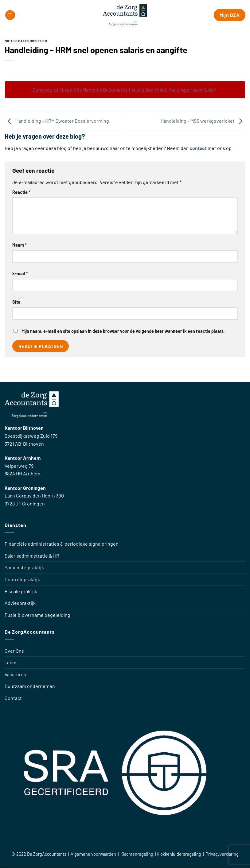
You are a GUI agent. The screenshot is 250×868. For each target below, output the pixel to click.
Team (10, 662)
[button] (10, 15)
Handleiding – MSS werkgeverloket (203, 121)
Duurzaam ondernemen (30, 686)
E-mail (20, 273)
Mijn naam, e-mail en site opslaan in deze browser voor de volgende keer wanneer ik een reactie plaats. (123, 331)
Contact (13, 698)
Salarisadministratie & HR (32, 556)
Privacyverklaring (222, 854)
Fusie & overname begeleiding (37, 615)
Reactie (21, 192)
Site (16, 302)
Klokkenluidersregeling (179, 854)
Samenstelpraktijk (24, 567)
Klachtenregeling (137, 854)
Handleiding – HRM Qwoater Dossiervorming (57, 121)
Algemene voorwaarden (93, 854)
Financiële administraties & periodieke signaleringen (62, 544)
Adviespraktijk (20, 603)
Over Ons (14, 651)
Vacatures (15, 674)
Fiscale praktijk (21, 591)
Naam (20, 245)
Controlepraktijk (22, 579)
